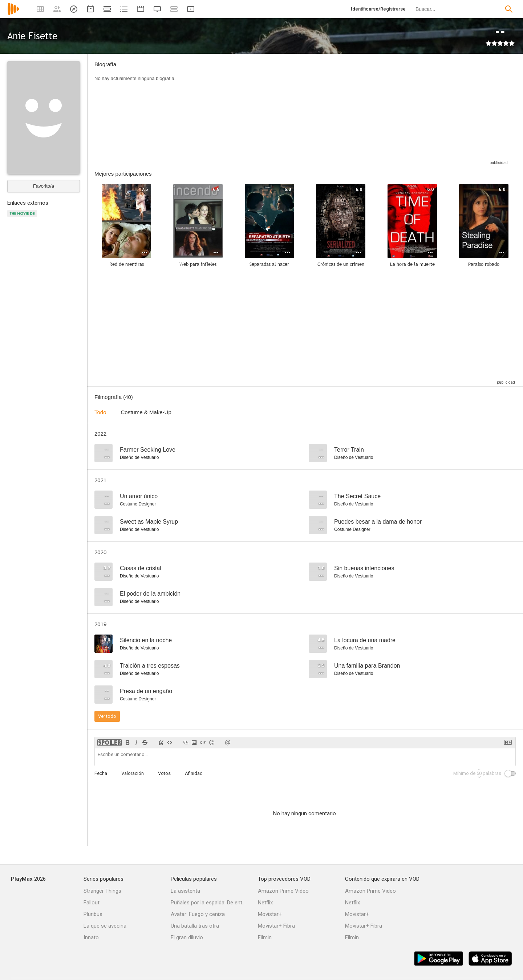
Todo (100, 412)
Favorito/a (44, 186)
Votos (164, 773)
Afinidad (194, 773)
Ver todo (107, 716)
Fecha (101, 773)
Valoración (133, 773)
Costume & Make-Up (146, 412)
